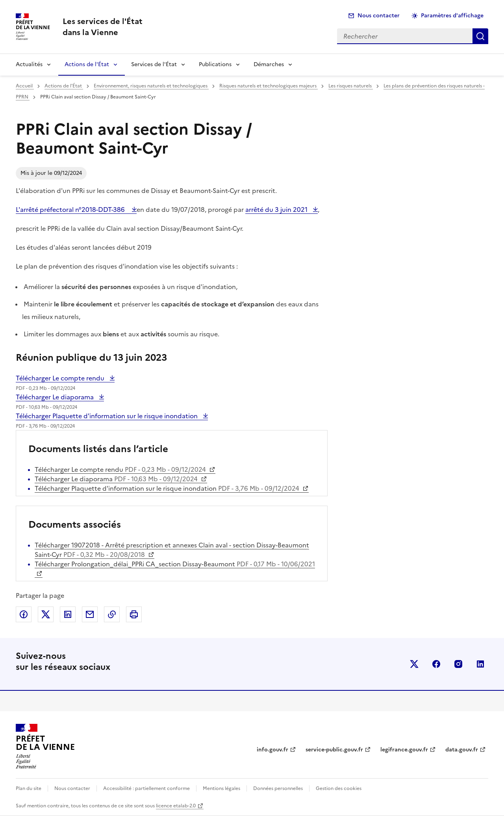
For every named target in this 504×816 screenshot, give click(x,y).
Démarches (269, 64)
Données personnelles (278, 788)
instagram (458, 664)
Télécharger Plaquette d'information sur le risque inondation (107, 416)
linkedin (480, 664)
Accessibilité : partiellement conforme (146, 788)
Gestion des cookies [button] (339, 788)
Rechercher (480, 36)
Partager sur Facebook (24, 614)
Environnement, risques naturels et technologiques (151, 86)
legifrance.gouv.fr (404, 750)
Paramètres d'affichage (452, 16)
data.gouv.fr (462, 750)
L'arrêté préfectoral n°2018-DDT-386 (72, 210)
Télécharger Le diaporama (56, 397)
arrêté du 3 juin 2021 (277, 210)
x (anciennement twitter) (414, 664)
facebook (436, 664)
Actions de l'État (87, 64)
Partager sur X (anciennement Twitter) (46, 614)
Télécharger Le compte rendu (61, 378)
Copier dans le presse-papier (112, 614)
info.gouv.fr (272, 750)
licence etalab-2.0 (176, 806)
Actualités (29, 64)
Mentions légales (221, 788)
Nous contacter (379, 16)
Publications (215, 64)
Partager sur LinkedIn (68, 614)
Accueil (25, 86)
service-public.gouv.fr (334, 750)
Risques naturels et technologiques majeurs (269, 86)
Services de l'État (154, 64)
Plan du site (29, 788)
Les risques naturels (351, 86)
